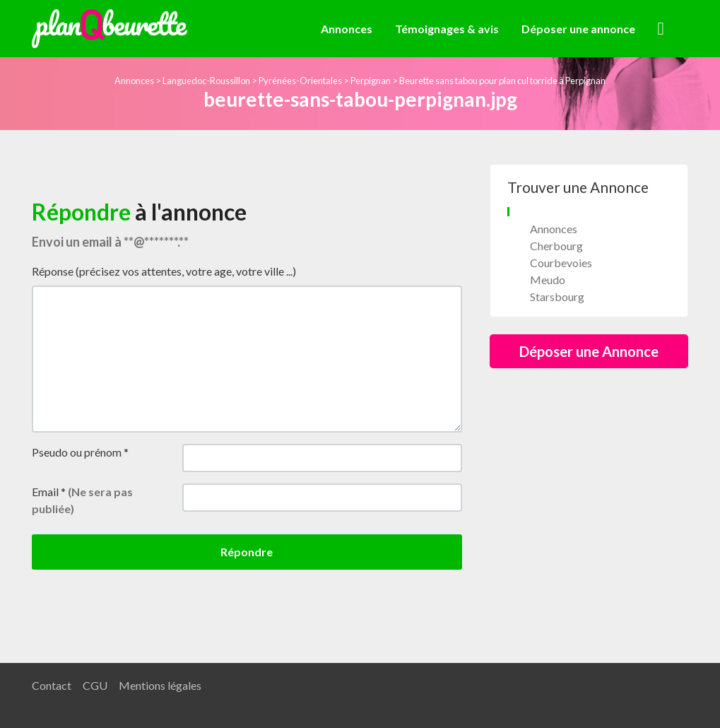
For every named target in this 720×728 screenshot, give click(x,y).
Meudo (548, 280)
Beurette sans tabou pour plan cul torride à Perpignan (502, 81)
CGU (95, 685)
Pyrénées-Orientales (300, 81)
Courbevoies (561, 263)
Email (82, 500)
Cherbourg (556, 246)
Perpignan (371, 81)
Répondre (247, 552)
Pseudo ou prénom (80, 452)
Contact (52, 685)
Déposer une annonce (578, 29)
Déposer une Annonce (589, 351)
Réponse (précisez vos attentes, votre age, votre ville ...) (164, 271)
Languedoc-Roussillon (206, 81)
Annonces (347, 29)
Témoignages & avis (447, 29)
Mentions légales (160, 685)
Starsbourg (557, 297)
